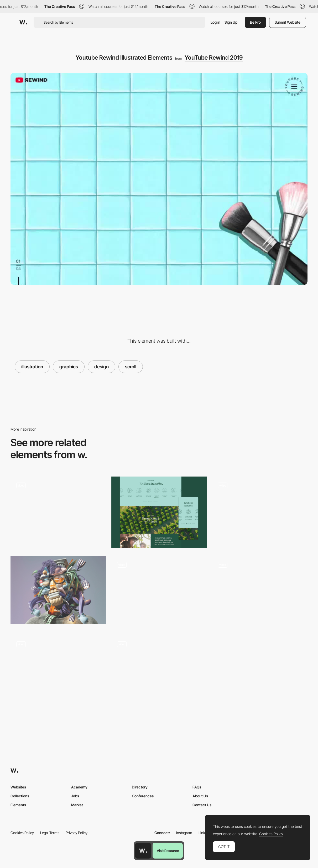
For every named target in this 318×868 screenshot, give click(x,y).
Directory (140, 787)
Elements (18, 805)
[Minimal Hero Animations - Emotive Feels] (58, 670)
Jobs (75, 796)
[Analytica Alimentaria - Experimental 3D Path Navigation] (58, 511)
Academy (79, 787)
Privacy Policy (77, 833)
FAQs (197, 787)
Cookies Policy (22, 833)
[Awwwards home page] (143, 851)
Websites (18, 787)
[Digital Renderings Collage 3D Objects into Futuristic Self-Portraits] (58, 590)
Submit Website (288, 22)
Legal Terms (50, 833)
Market (77, 805)
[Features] (159, 671)
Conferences (143, 796)
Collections (20, 796)
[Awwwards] (23, 22)
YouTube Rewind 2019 (214, 57)
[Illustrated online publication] (159, 590)
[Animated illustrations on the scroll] (260, 512)
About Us (200, 796)
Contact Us (202, 805)
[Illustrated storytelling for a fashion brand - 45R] (260, 592)
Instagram (184, 833)
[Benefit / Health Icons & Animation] (159, 512)
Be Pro (255, 22)
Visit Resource (168, 851)
